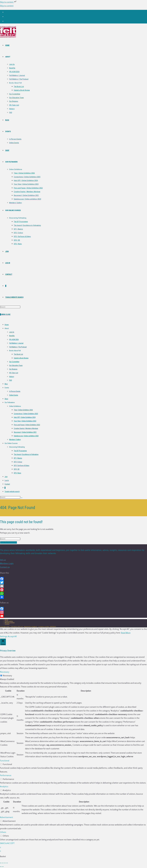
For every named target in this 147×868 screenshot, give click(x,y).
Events (7, 388)
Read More (126, 633)
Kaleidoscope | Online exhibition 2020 (26, 436)
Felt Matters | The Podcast (18, 347)
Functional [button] (5, 761)
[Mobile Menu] (6, 314)
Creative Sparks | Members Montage (26, 428)
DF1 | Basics (18, 458)
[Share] (5, 863)
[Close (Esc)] (7, 863)
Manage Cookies (10, 623)
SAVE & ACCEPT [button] (7, 843)
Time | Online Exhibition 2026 (23, 410)
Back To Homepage (8, 542)
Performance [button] (6, 776)
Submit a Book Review (21, 358)
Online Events (14, 395)
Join (6, 477)
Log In (7, 480)
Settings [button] (4, 637)
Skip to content (8, 2)
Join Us (12, 332)
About (7, 328)
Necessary (7, 676)
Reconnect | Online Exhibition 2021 (25, 432)
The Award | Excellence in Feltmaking (26, 454)
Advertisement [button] (6, 817)
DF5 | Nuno (17, 473)
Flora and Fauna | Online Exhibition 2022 (27, 425)
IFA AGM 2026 (14, 340)
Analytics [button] (4, 787)
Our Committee (14, 362)
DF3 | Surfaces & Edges (22, 466)
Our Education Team (16, 365)
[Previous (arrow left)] (1, 867)
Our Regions (13, 369)
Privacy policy (9, 621)
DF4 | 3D (17, 469)
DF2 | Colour (18, 462)
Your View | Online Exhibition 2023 (25, 421)
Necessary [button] (5, 672)
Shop (6, 399)
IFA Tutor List (14, 373)
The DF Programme (20, 451)
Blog (6, 384)
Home (7, 325)
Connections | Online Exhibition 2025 (26, 414)
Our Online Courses (11, 443)
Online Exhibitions (15, 406)
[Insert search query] (10, 307)
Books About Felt (15, 351)
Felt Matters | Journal (16, 343)
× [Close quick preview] (0, 847)
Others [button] (3, 832)
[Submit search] (22, 498)
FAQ (11, 380)
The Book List (18, 354)
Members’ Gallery (15, 440)
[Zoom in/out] (1, 863)
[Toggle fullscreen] (3, 863)
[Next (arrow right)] (3, 867)
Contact (7, 484)
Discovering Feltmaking (17, 447)
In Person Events (15, 391)
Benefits (12, 336)
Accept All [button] (12, 637)
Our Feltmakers (10, 402)
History (12, 377)
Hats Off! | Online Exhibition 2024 (25, 417)
